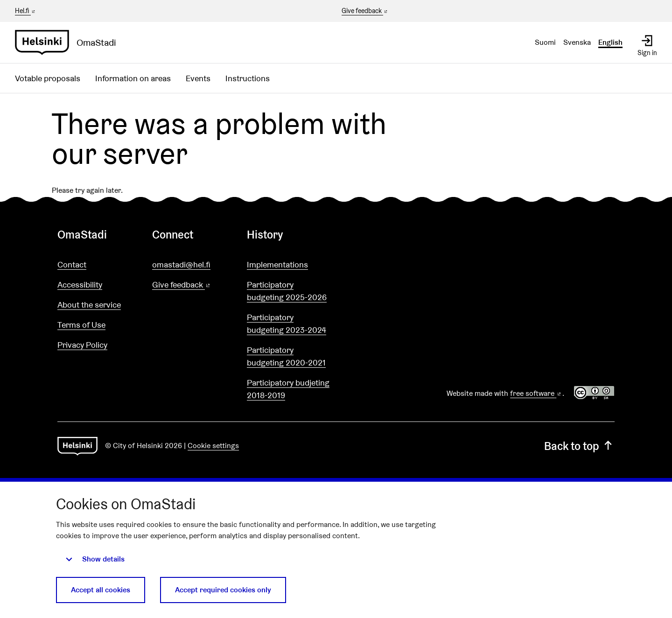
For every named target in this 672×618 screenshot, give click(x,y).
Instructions (248, 78)
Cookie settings (213, 446)
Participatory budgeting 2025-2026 (287, 291)
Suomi (545, 42)
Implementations (277, 264)
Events (198, 78)
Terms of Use (81, 325)
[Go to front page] (69, 42)
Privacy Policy (82, 345)
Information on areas (133, 78)
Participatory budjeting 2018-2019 (288, 389)
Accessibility (80, 284)
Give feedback (365, 11)
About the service (89, 305)
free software (536, 393)
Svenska (577, 42)
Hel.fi (26, 11)
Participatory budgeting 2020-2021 (286, 356)
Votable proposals (48, 78)
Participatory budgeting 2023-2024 (287, 323)
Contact (72, 264)
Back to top (579, 446)
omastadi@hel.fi (181, 264)
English (610, 42)
